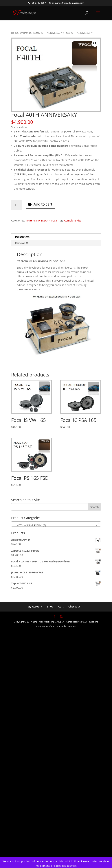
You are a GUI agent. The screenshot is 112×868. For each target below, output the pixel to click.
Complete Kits (73, 220)
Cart (61, 606)
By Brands (25, 33)
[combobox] (56, 524)
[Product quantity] (17, 205)
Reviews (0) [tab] (22, 243)
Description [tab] (22, 237)
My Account (35, 606)
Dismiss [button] (72, 866)
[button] (95, 43)
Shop (50, 606)
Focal (36, 33)
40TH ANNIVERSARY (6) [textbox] (55, 525)
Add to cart (43, 204)
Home (15, 33)
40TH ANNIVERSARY (52, 33)
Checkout (74, 606)
